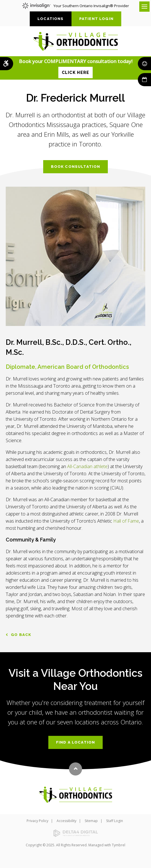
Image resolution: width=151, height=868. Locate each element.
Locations (51, 19)
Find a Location (76, 742)
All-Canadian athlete (87, 466)
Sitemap (91, 821)
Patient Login (96, 19)
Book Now (144, 80)
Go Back (21, 635)
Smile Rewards (144, 64)
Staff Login (115, 821)
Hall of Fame (126, 521)
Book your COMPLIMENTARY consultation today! (76, 68)
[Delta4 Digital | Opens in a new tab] (75, 833)
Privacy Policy (37, 821)
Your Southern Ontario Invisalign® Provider (75, 6)
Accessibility (66, 821)
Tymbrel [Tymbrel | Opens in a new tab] (119, 845)
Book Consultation (76, 167)
